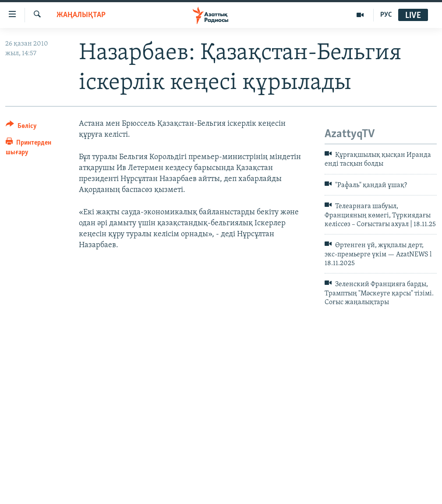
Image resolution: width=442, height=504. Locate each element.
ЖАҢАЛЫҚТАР (81, 15)
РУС (386, 15)
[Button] (21, 127)
